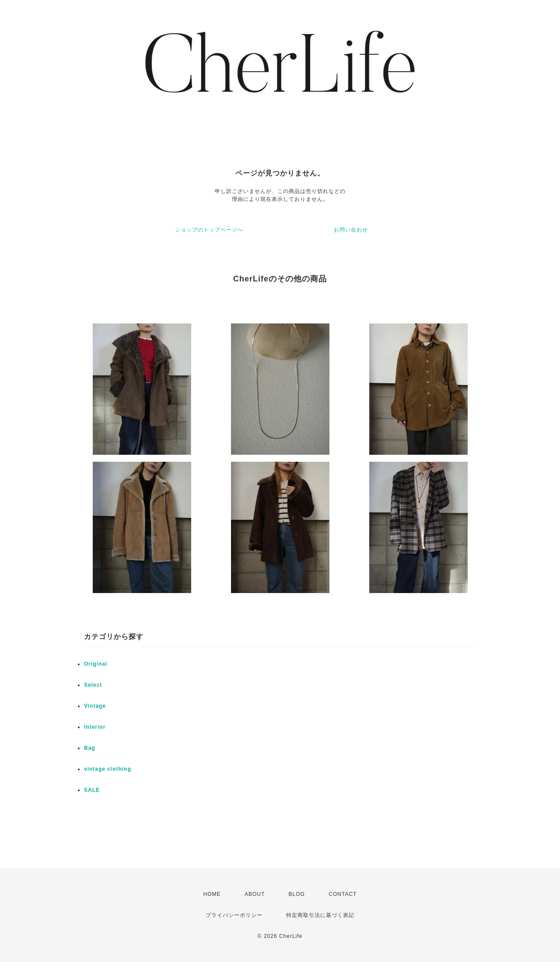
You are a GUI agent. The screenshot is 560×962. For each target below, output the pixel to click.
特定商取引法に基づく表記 (320, 915)
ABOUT (255, 894)
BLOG (297, 894)
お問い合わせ (351, 230)
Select (93, 685)
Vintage (95, 706)
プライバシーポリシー (234, 915)
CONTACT (343, 894)
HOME (212, 894)
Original (96, 664)
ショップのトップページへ (209, 230)
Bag (90, 748)
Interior (95, 727)
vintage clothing (108, 769)
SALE (92, 790)
